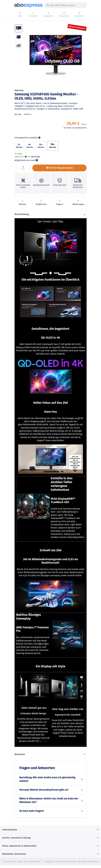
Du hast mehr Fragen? (32, 811)
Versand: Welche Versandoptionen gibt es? (44, 790)
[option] (56, 55)
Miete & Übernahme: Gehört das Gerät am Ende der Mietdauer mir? (49, 800)
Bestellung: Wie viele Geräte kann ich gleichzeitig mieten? (47, 779)
